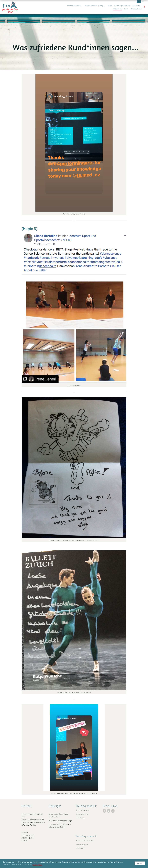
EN (143, 1)
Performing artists (56, 6)
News (139, 6)
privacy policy (37, 865)
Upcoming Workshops (104, 6)
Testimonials (130, 6)
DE (139, 1)
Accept (140, 863)
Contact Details (135, 9)
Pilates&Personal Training (77, 6)
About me (119, 6)
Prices (91, 6)
